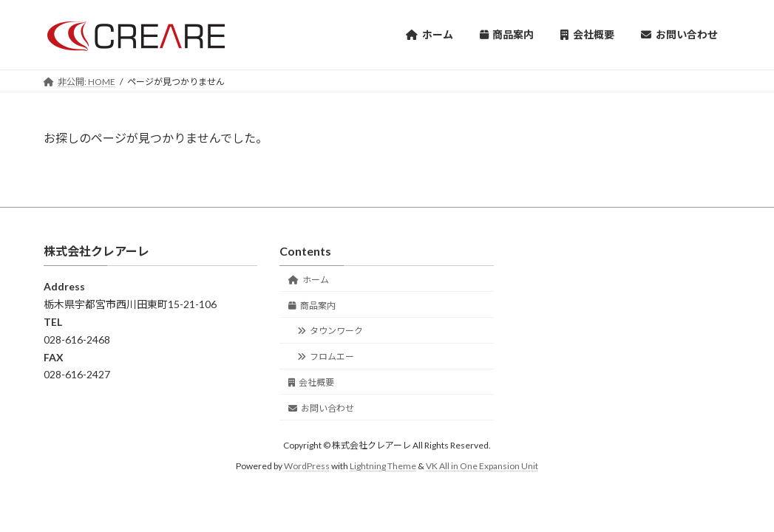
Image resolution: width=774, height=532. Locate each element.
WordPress (307, 466)
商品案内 (312, 305)
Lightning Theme (383, 466)
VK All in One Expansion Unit (482, 466)
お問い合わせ (321, 407)
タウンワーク (330, 331)
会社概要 (311, 382)
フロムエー (326, 357)
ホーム (309, 280)
